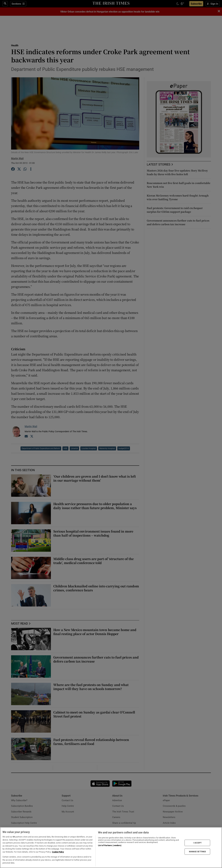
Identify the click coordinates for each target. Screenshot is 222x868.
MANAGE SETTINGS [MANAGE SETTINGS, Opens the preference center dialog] (197, 851)
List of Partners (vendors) (110, 845)
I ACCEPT (197, 843)
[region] (111, 848)
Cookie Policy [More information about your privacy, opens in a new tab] (58, 852)
